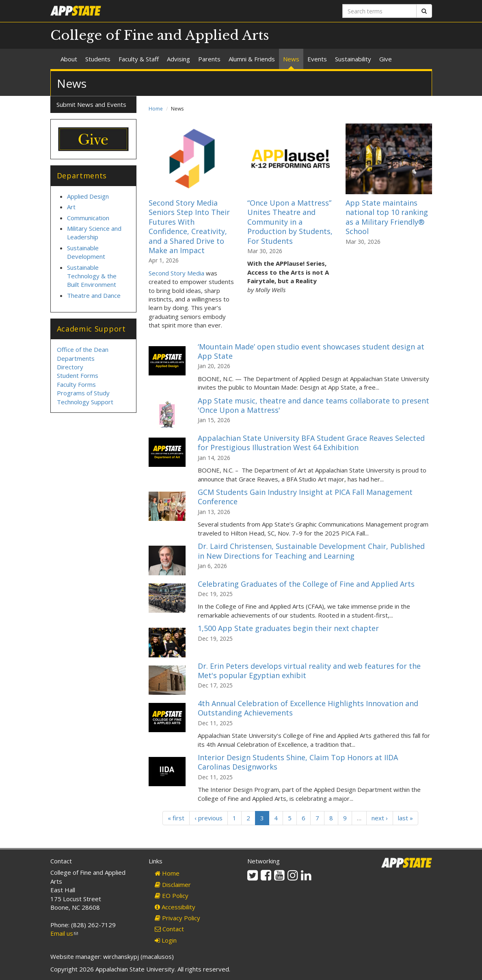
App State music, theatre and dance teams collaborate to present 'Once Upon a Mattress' (313, 405)
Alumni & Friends (252, 59)
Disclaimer (173, 885)
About (69, 59)
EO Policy (172, 895)
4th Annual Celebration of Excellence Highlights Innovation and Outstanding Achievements (308, 708)
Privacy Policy (177, 918)
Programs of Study (83, 393)
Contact (169, 929)
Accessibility (175, 907)
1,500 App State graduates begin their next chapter (288, 628)
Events (317, 59)
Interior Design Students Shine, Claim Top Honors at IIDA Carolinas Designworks (298, 762)
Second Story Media (176, 273)
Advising (178, 59)
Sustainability (353, 59)
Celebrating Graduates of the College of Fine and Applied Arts (306, 584)
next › (380, 818)
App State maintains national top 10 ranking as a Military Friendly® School (387, 217)
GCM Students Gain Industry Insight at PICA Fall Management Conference (305, 497)
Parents (209, 59)
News (291, 59)
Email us (64, 933)
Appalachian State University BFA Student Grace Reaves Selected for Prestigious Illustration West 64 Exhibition (311, 443)
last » (405, 818)
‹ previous (209, 818)
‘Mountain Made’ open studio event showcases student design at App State (311, 351)
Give (386, 59)
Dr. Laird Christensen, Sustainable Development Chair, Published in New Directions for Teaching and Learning (311, 551)
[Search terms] (379, 11)
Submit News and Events (91, 104)
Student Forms (78, 375)
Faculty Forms (76, 384)
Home (156, 109)
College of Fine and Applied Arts (160, 35)
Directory (70, 367)
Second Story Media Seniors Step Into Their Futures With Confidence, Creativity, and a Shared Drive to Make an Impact (189, 227)
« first (176, 818)
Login (166, 940)
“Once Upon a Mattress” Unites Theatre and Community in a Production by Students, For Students (290, 222)
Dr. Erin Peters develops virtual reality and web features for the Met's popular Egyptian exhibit (309, 671)
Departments (76, 358)
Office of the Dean (83, 349)
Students (98, 59)
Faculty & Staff (139, 59)
